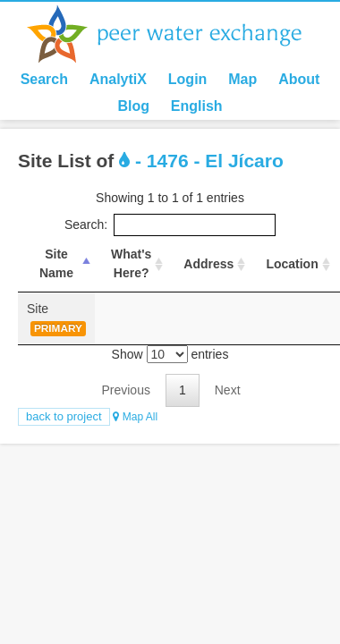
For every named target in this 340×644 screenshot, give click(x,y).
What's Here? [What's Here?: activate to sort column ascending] (131, 263)
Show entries (170, 354)
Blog (133, 106)
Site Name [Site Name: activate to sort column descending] (56, 263)
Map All (135, 417)
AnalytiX (118, 79)
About (299, 79)
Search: (170, 225)
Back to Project (64, 416)
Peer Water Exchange (179, 34)
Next (228, 390)
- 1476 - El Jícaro (201, 161)
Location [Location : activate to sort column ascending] (292, 264)
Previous (125, 390)
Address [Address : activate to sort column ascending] (208, 264)
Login (188, 79)
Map (242, 79)
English (197, 106)
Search (44, 79)
